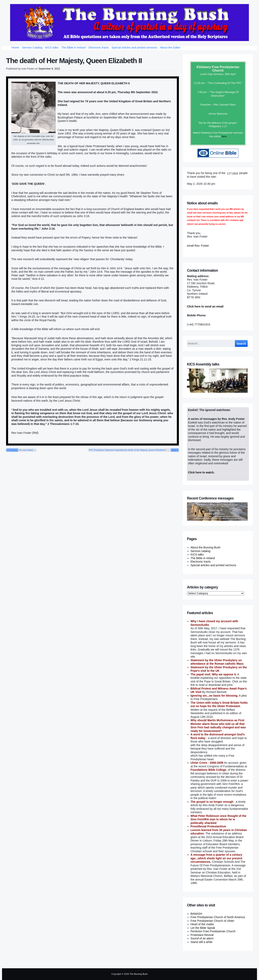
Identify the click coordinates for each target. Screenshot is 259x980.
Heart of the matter (202, 924)
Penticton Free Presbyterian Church (213, 931)
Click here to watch (201, 472)
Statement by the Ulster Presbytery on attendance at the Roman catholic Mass (217, 662)
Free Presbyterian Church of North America (218, 917)
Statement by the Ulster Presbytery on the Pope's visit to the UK (219, 669)
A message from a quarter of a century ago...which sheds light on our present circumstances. (217, 858)
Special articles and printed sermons (134, 48)
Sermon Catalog (32, 48)
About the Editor (170, 48)
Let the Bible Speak (203, 928)
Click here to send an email (205, 306)
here (224, 136)
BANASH (196, 914)
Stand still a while (202, 942)
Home (15, 48)
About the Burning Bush (206, 547)
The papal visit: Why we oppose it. (214, 674)
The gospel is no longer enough (212, 802)
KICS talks (52, 48)
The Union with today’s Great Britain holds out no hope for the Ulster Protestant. (219, 704)
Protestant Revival (202, 935)
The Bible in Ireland (74, 48)
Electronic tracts (99, 48)
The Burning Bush (139, 974)
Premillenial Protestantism (208, 826)
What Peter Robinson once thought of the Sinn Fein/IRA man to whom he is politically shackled (219, 819)
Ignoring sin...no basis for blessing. (214, 696)
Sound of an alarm (202, 938)
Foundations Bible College (209, 770)
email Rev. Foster (198, 246)
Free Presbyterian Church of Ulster (212, 921)
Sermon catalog (201, 551)
